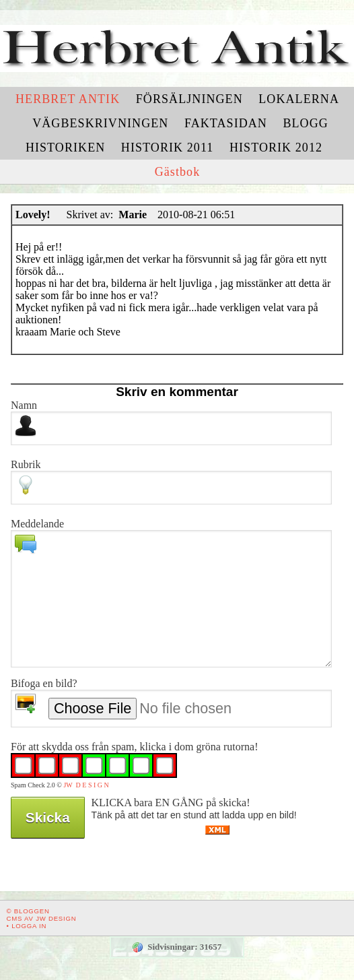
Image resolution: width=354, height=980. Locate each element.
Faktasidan (226, 123)
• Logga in (27, 926)
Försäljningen (189, 99)
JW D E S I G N (86, 785)
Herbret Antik (68, 99)
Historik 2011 (168, 148)
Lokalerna (299, 99)
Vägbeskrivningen (100, 123)
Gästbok (178, 172)
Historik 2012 (276, 148)
